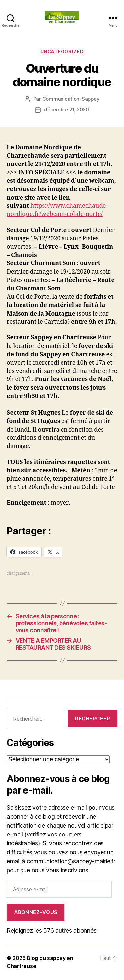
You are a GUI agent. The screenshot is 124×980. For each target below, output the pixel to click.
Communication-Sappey (71, 99)
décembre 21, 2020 (66, 110)
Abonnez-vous (36, 912)
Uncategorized (62, 52)
